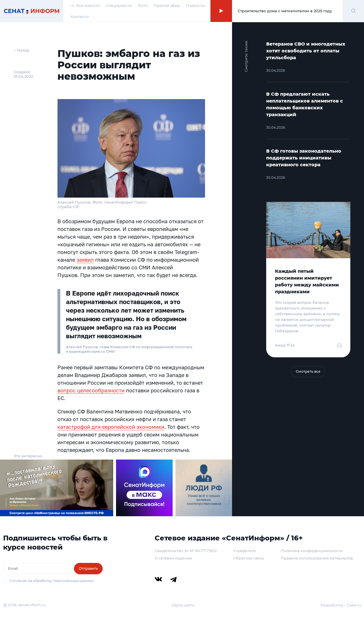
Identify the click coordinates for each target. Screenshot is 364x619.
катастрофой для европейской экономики (111, 427)
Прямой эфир (167, 5)
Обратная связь (249, 558)
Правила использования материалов (317, 558)
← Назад (21, 50)
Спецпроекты (119, 5)
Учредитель (245, 551)
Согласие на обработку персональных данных (52, 581)
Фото (143, 5)
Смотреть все (308, 371)
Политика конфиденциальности (312, 551)
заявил (85, 260)
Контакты (80, 17)
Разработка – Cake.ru (341, 605)
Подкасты (195, 5)
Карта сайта (183, 605)
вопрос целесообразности (91, 390)
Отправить (88, 568)
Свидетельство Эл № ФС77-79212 (186, 551)
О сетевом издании (173, 558)
